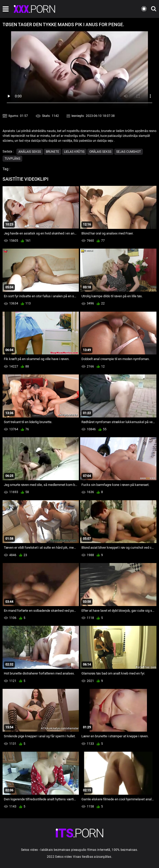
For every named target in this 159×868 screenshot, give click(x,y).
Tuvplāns (12, 159)
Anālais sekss (30, 152)
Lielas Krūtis (74, 152)
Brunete (52, 152)
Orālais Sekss (100, 152)
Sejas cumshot (129, 152)
